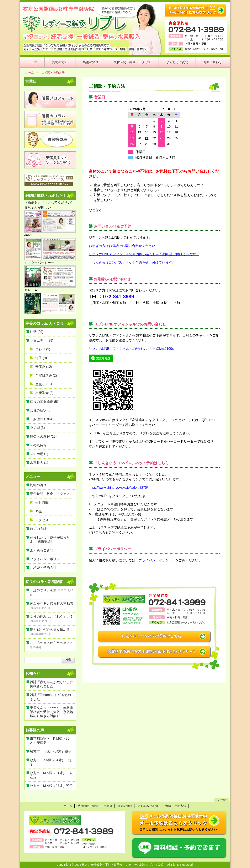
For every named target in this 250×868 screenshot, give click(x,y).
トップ (32, 62)
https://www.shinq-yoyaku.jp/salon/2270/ (118, 488)
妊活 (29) (37, 332)
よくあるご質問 (177, 62)
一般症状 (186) (41, 419)
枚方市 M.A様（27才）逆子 (51, 786)
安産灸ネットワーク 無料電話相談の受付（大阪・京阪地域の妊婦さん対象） (52, 712)
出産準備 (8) (44, 393)
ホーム (68, 806)
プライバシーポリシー (155, 560)
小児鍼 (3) (37, 428)
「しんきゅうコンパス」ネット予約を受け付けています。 (132, 262)
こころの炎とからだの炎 (48, 643)
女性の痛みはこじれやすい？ (52, 617)
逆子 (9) (41, 358)
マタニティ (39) (42, 341)
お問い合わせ (213, 62)
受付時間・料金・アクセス (132, 62)
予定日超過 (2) (46, 375)
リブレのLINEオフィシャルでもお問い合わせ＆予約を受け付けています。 (144, 254)
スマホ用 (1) (39, 454)
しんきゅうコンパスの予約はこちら (151, 636)
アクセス (42, 520)
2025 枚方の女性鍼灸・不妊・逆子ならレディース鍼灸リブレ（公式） (120, 865)
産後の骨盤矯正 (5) (44, 402)
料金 (39, 511)
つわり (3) (43, 349)
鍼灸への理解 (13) (43, 436)
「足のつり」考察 (43, 590)
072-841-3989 (119, 296)
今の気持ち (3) (41, 445)
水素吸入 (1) (39, 463)
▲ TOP (221, 800)
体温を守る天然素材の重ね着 (52, 603)
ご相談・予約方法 (107, 86)
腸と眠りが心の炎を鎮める (50, 630)
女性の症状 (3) (41, 410)
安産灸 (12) (44, 367)
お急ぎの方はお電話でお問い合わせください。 (124, 246)
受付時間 (42, 503)
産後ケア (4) (44, 384)
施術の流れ (91, 62)
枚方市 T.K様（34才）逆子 (51, 751)
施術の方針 (60, 62)
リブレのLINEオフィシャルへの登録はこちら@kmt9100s (131, 349)
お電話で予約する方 (151, 652)
